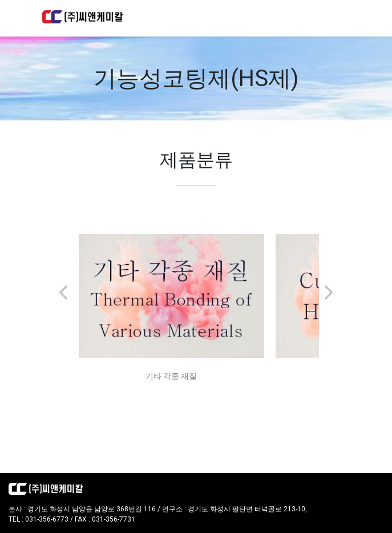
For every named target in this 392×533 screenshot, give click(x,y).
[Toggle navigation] (334, 18)
